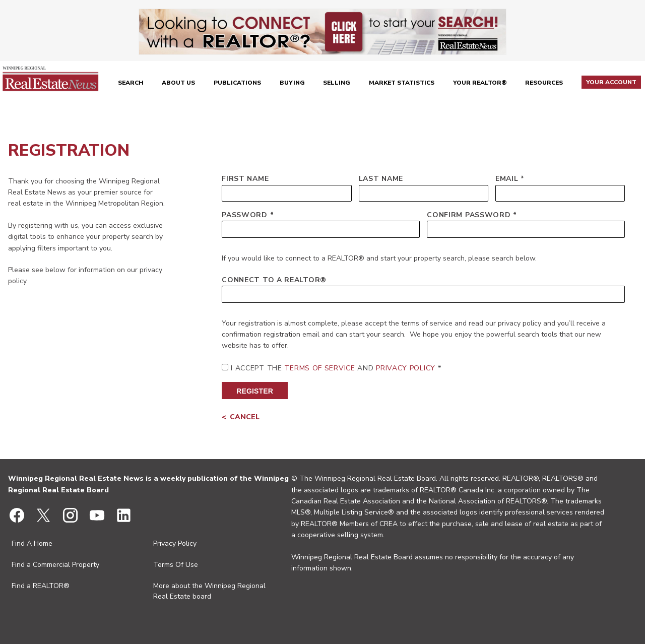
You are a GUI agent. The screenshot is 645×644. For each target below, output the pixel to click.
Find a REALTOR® (41, 586)
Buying (292, 83)
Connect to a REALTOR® (274, 280)
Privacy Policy (406, 368)
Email (507, 179)
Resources (544, 83)
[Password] (321, 229)
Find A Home (32, 543)
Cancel (245, 417)
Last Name (381, 179)
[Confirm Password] (526, 229)
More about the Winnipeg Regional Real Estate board (209, 591)
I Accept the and (333, 368)
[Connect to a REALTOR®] (423, 294)
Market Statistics (402, 83)
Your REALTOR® (480, 83)
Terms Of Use (176, 565)
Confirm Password (469, 215)
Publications (237, 83)
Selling (337, 83)
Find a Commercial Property (55, 565)
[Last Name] (424, 193)
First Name (245, 179)
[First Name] (286, 193)
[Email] (560, 193)
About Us (178, 83)
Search (131, 83)
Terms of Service (319, 368)
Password (245, 215)
